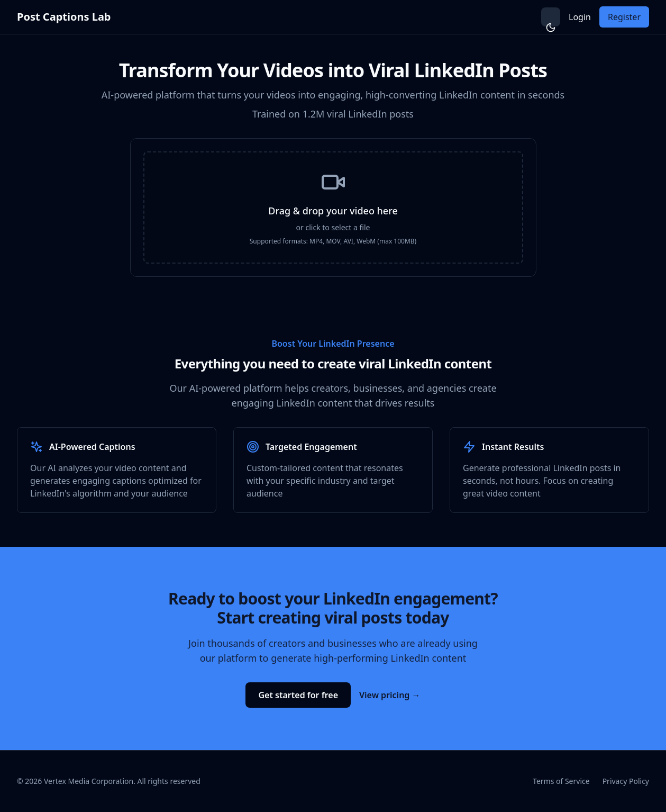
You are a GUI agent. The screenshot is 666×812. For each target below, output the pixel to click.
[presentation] (333, 207)
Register (624, 17)
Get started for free (298, 695)
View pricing (390, 695)
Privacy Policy (626, 781)
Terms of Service (561, 781)
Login (580, 17)
